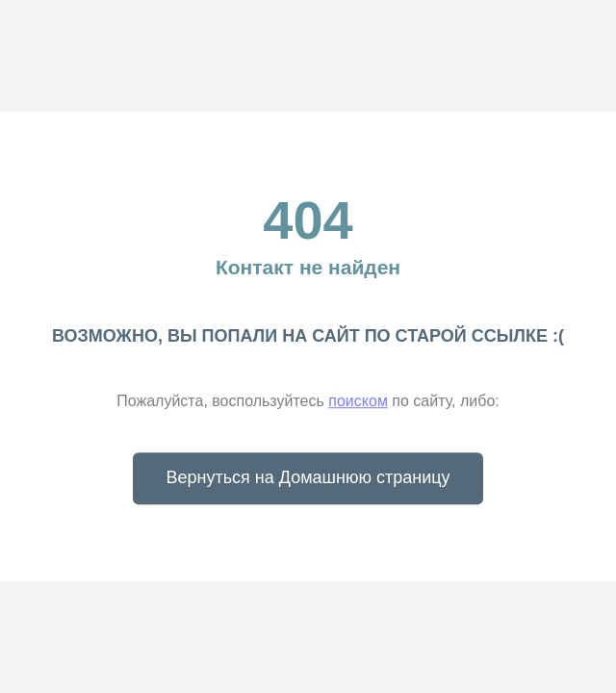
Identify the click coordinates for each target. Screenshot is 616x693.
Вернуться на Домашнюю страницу (308, 476)
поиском (358, 401)
